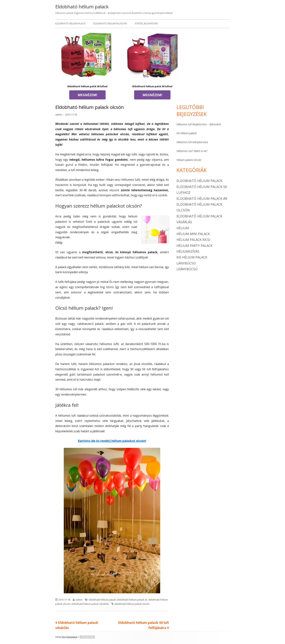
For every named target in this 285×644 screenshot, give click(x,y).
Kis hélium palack (187, 133)
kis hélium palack (192, 257)
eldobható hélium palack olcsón (132, 604)
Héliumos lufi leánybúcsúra (192, 142)
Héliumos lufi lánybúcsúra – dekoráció (199, 124)
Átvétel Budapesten (146, 24)
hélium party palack (194, 246)
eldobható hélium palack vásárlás (90, 604)
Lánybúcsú (186, 263)
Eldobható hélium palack (82, 7)
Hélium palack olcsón (189, 160)
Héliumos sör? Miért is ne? (192, 151)
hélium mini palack (193, 234)
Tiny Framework (69, 637)
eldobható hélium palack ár (132, 600)
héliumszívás (188, 251)
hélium (183, 228)
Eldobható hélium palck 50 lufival (152, 64)
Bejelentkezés (87, 637)
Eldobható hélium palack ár (110, 24)
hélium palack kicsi (193, 240)
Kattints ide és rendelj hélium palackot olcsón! (112, 441)
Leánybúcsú (187, 269)
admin (59, 115)
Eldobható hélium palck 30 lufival (87, 64)
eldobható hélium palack (102, 600)
